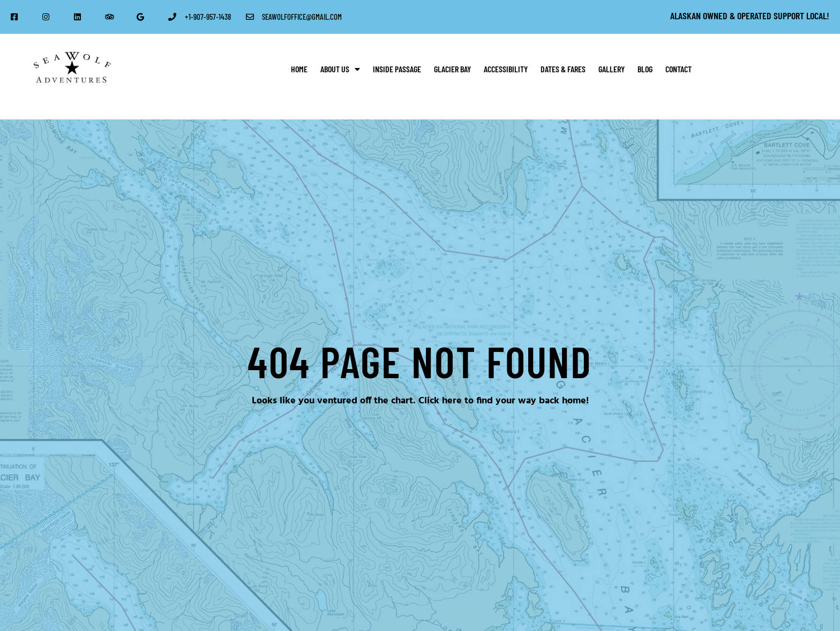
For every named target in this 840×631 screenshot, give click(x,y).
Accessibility (506, 69)
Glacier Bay (452, 69)
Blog (645, 69)
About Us (340, 69)
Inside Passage (397, 69)
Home (299, 69)
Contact (678, 69)
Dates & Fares (563, 69)
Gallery (612, 69)
